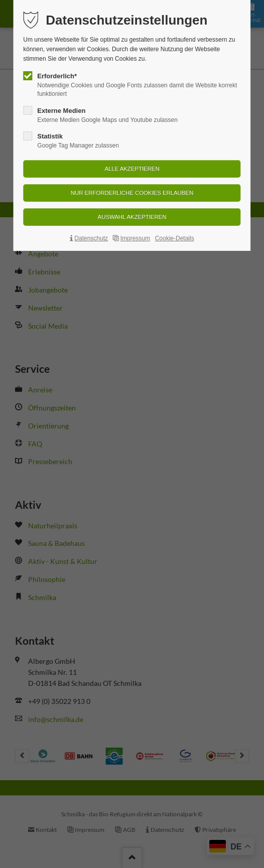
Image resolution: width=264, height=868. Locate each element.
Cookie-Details (175, 238)
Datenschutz (91, 238)
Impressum (135, 238)
